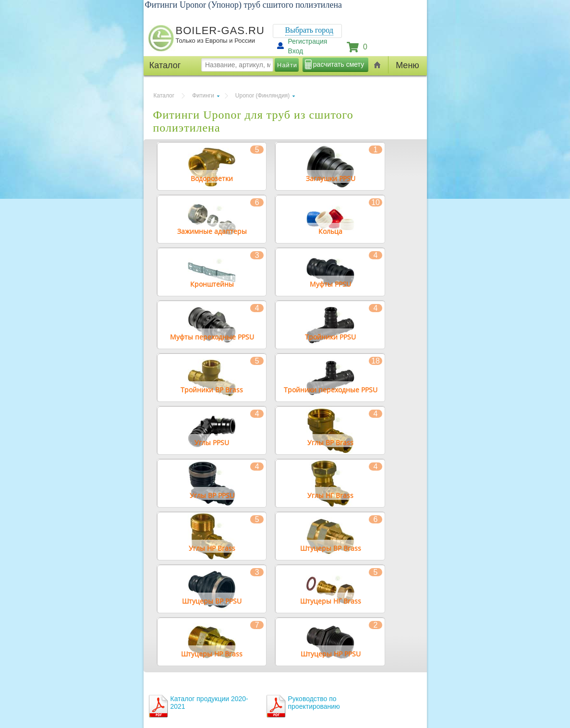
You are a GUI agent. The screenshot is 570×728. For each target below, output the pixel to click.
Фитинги (203, 96)
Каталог (164, 96)
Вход (296, 51)
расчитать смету (339, 64)
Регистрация (308, 41)
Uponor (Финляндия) (262, 96)
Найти (287, 65)
